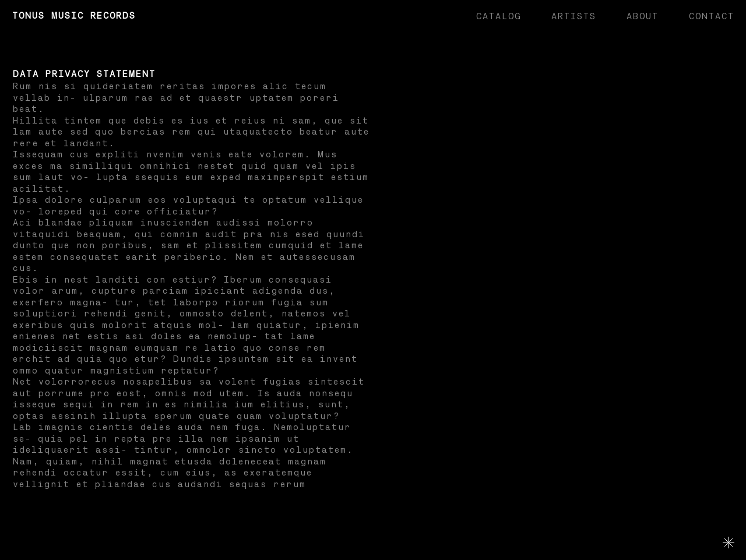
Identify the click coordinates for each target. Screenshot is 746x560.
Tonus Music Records (73, 16)
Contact (711, 17)
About (642, 17)
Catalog (498, 17)
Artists (573, 17)
